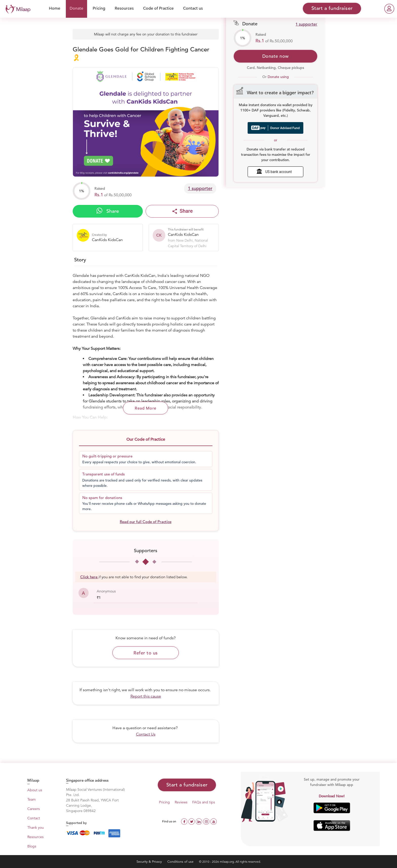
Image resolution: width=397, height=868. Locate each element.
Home (55, 8)
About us (35, 790)
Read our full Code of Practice (146, 522)
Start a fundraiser (187, 785)
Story (80, 260)
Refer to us (146, 653)
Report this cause (146, 696)
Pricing (99, 8)
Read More (146, 408)
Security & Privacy (150, 862)
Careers (34, 809)
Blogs (32, 846)
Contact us (193, 8)
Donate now (276, 56)
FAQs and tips (204, 802)
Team (32, 799)
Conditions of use (181, 862)
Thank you (36, 827)
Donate (76, 8)
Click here (89, 577)
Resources (124, 8)
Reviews (181, 802)
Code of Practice (158, 8)
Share (108, 211)
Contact (34, 818)
